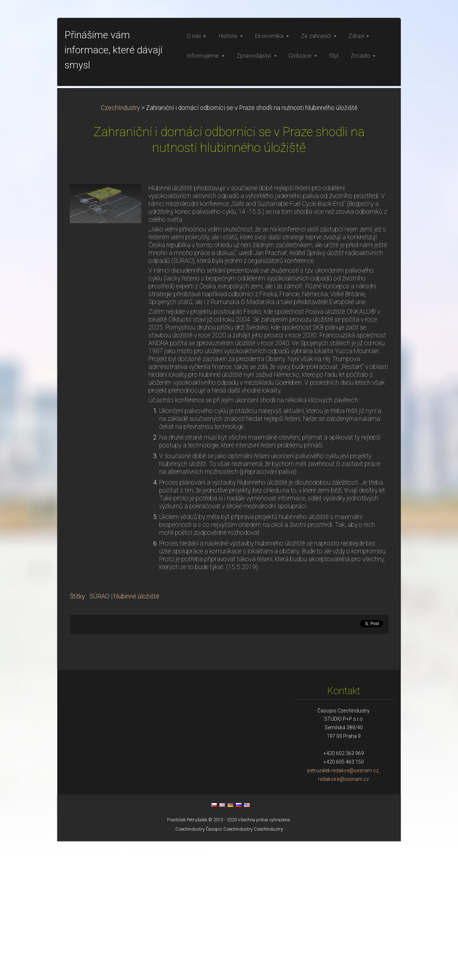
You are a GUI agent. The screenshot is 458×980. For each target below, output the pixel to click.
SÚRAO (99, 735)
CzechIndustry (120, 247)
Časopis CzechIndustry (229, 968)
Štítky (77, 735)
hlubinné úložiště (137, 735)
